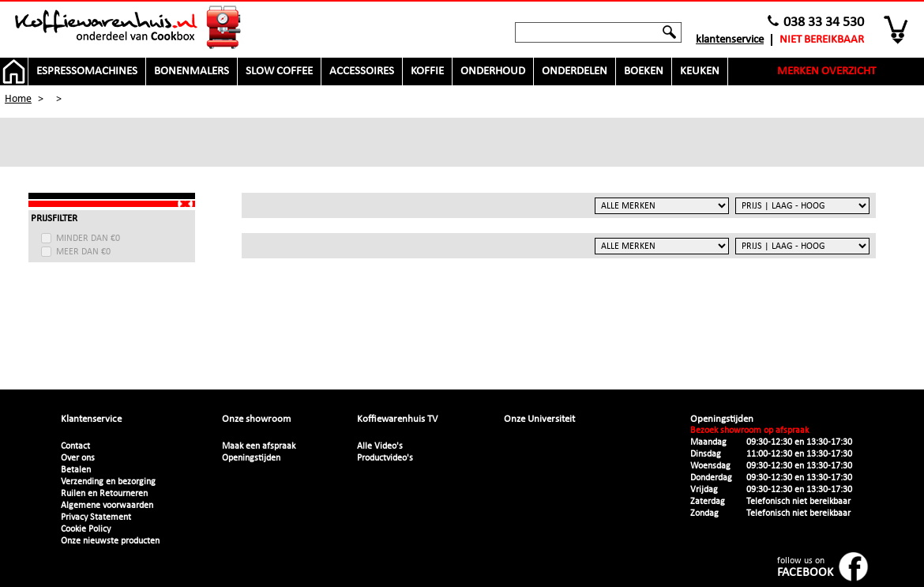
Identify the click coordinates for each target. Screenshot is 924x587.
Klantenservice (730, 40)
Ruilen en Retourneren (104, 494)
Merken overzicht (826, 71)
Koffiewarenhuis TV (397, 419)
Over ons (78, 458)
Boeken (644, 71)
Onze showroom (256, 419)
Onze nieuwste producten (110, 541)
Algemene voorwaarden (107, 506)
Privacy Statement (96, 517)
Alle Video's (380, 446)
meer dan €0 (83, 252)
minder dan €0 (88, 239)
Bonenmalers (192, 71)
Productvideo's (385, 458)
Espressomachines (87, 71)
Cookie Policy (86, 529)
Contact (75, 446)
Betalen (76, 470)
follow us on (805, 568)
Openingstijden (251, 458)
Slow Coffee (279, 71)
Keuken (700, 71)
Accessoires (362, 71)
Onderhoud (493, 71)
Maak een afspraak (259, 446)
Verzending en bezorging (108, 482)
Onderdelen (575, 71)
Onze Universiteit (539, 419)
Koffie (427, 71)
